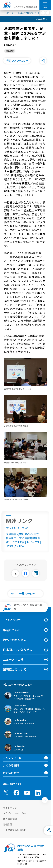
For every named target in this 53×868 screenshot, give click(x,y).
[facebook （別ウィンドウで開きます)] (16, 793)
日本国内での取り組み (18, 650)
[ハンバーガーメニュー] (45, 4)
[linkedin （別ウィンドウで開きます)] (38, 793)
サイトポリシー (11, 808)
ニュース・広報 (13, 659)
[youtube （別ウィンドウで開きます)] (27, 793)
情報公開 (8, 824)
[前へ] (43, 13)
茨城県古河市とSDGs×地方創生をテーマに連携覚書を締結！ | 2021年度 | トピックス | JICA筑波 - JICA (25, 540)
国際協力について (15, 669)
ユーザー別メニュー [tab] (18, 685)
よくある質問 (11, 765)
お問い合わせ (11, 773)
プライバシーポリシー (15, 813)
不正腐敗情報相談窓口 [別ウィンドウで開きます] (15, 830)
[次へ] (48, 13)
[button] (17, 61)
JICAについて (12, 620)
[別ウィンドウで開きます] (15, 573)
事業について (12, 630)
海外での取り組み (15, 640)
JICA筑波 (41, 19)
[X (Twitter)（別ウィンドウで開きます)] (6, 793)
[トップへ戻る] (45, 800)
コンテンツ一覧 (12, 758)
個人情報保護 (10, 819)
